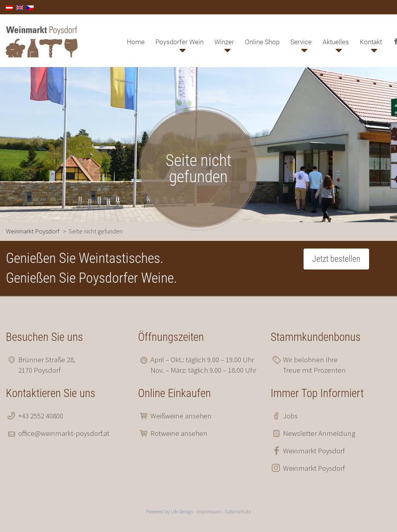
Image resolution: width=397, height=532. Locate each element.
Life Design (182, 512)
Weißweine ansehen (181, 416)
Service (301, 42)
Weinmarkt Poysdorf (314, 451)
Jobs (290, 416)
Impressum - (211, 512)
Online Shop (262, 42)
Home (136, 42)
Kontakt (371, 42)
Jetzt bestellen (336, 259)
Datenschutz (238, 512)
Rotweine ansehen (179, 433)
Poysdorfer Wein (180, 42)
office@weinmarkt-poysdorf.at (64, 433)
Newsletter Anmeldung (319, 433)
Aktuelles (336, 42)
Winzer (224, 42)
